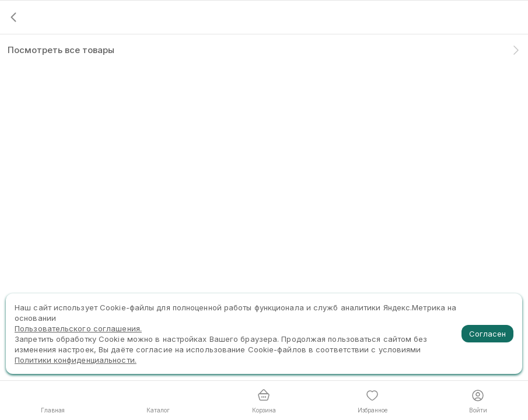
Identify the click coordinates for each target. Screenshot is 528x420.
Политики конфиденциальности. (76, 360)
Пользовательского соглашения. (78, 328)
